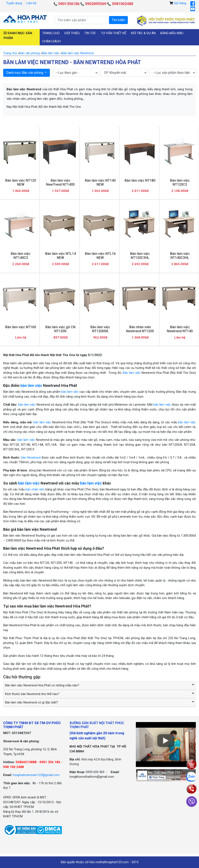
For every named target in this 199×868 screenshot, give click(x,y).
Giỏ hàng (180, 3)
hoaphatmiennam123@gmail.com (36, 775)
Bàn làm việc (132, 373)
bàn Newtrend (31, 458)
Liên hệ (31, 3)
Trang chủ (51, 33)
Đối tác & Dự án (143, 33)
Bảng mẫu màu (172, 33)
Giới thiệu (72, 33)
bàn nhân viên (35, 489)
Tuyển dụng (14, 3)
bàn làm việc (31, 385)
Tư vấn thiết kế (114, 33)
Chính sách (51, 41)
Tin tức (90, 33)
